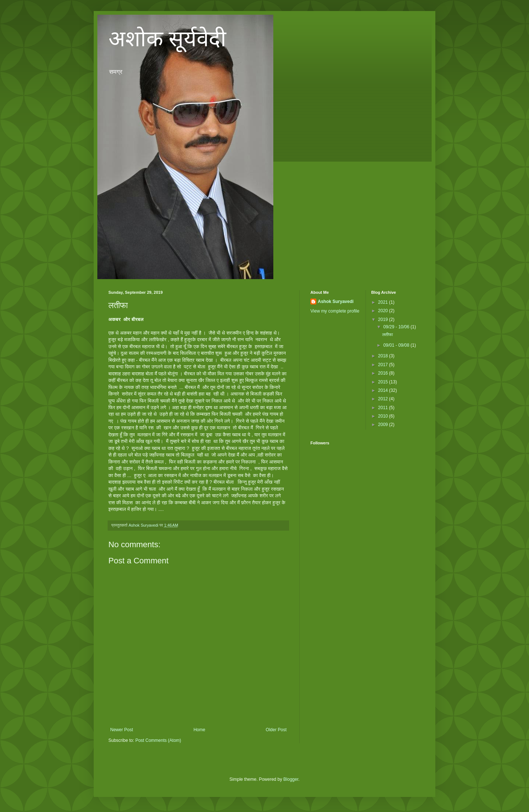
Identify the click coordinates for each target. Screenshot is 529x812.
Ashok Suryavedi (336, 302)
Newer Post (122, 730)
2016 (384, 373)
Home (199, 730)
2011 (384, 408)
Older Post (276, 730)
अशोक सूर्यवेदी (167, 39)
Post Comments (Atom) (158, 740)
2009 (384, 425)
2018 (384, 356)
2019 (384, 320)
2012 (384, 399)
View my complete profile (335, 311)
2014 (384, 390)
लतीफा (387, 335)
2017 (384, 365)
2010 (384, 416)
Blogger (291, 779)
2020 (384, 311)
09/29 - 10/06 (397, 327)
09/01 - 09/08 (397, 345)
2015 (384, 382)
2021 (384, 302)
